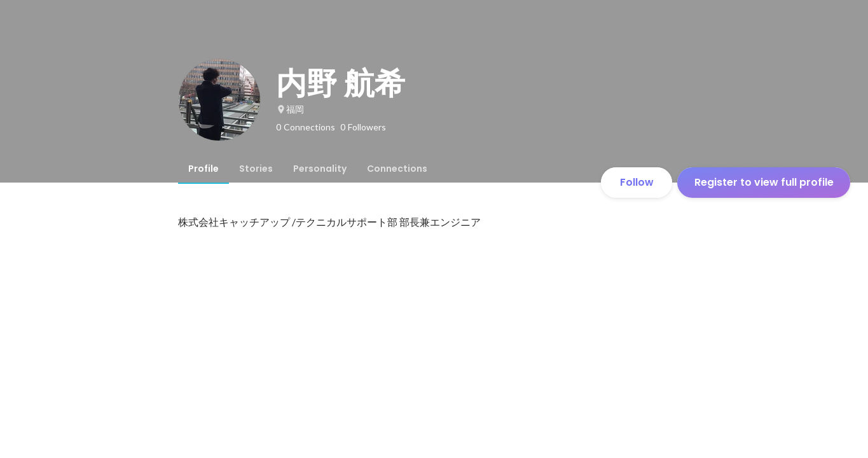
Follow (637, 182)
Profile (203, 169)
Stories (256, 169)
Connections (397, 169)
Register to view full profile (764, 182)
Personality (320, 169)
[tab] (203, 169)
